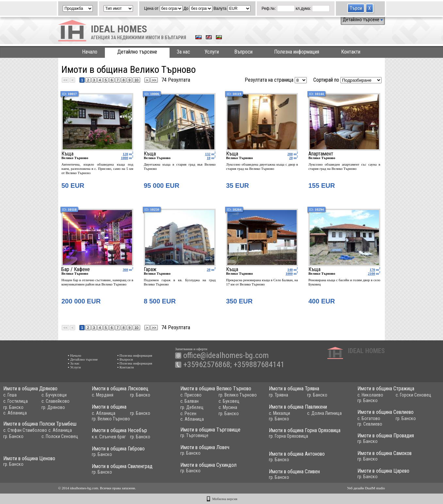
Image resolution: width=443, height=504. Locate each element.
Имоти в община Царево (383, 471)
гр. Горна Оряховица (288, 436)
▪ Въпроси (125, 359)
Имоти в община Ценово (29, 458)
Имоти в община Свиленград (122, 466)
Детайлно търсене (363, 20)
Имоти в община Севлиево (386, 412)
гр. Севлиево (370, 424)
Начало (90, 52)
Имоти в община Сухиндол (208, 465)
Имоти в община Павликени (298, 407)
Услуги (212, 52)
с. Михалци (279, 413)
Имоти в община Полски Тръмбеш (40, 424)
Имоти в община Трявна (294, 389)
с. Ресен (188, 414)
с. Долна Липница (324, 413)
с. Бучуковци (54, 395)
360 (126, 269)
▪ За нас (74, 363)
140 (290, 269)
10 (136, 80)
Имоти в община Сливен (294, 471)
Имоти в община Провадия (386, 436)
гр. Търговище (194, 435)
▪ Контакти (126, 367)
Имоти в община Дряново (30, 389)
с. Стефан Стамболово (25, 430)
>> (154, 80)
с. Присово (191, 395)
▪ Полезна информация (135, 355)
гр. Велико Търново (238, 395)
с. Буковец (229, 401)
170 (373, 269)
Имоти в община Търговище (210, 430)
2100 (371, 273)
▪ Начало (75, 355)
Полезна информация (297, 52)
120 (126, 154)
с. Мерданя (103, 395)
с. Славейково (56, 401)
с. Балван (189, 401)
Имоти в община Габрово (118, 449)
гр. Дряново (53, 407)
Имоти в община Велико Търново (216, 389)
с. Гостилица (16, 401)
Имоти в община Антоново (297, 454)
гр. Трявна (279, 395)
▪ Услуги (74, 367)
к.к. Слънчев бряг (109, 437)
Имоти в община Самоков (385, 453)
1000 (124, 158)
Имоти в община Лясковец (120, 389)
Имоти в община (109, 407)
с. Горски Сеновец (413, 395)
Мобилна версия (225, 499)
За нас (183, 52)
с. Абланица (15, 413)
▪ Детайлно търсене (83, 359)
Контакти (351, 52)
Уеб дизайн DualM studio (366, 488)
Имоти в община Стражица (386, 389)
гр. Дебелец (192, 407)
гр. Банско (13, 407)
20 (291, 158)
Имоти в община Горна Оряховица (305, 430)
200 (290, 154)
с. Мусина (228, 407)
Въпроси (243, 52)
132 (208, 154)
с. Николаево (370, 395)
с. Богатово (369, 418)
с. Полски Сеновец (60, 436)
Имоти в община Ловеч (205, 447)
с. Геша (10, 395)
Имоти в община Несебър (119, 430)
